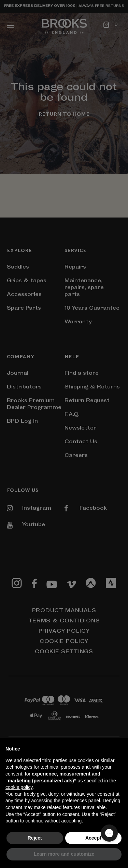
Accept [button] (93, 838)
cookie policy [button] (19, 787)
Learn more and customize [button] (64, 854)
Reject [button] (35, 838)
